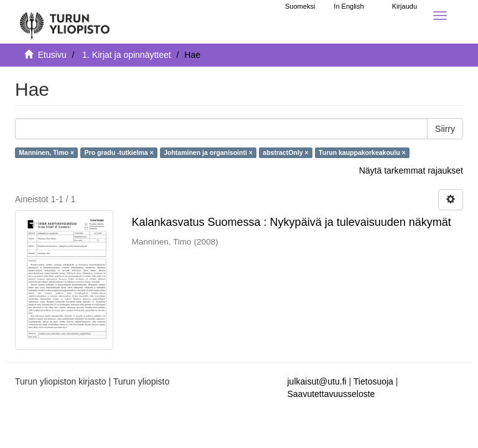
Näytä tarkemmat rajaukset (411, 170)
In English (349, 6)
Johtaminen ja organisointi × (208, 152)
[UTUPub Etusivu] (65, 22)
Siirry (445, 129)
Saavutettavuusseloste (331, 394)
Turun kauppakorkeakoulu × (362, 152)
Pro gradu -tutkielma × (119, 152)
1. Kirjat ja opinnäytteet (126, 55)
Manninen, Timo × (46, 152)
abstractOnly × (285, 152)
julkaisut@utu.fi (317, 381)
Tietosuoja (373, 381)
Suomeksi (300, 6)
